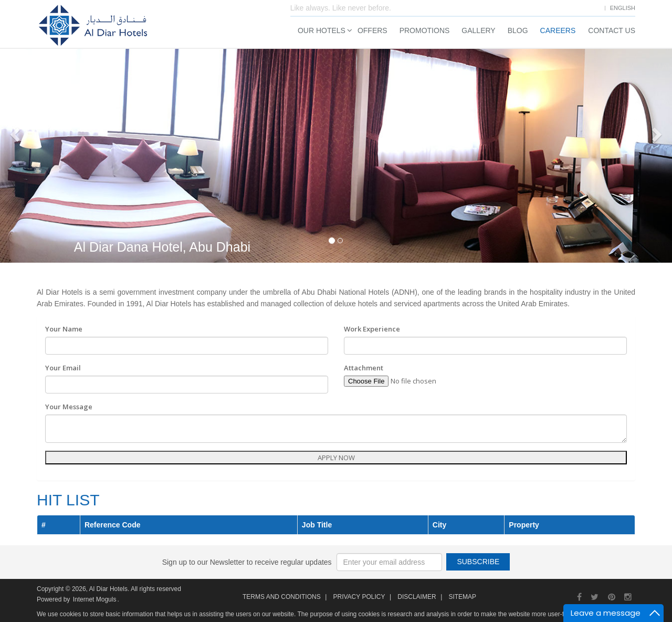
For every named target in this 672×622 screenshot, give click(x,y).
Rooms (467, 158)
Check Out (551, 120)
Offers (372, 30)
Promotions (425, 30)
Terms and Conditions (282, 597)
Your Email (63, 368)
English (623, 8)
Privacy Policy (359, 597)
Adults (519, 158)
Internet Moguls (95, 599)
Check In (470, 120)
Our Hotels (322, 30)
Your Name (64, 329)
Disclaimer (417, 597)
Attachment (364, 368)
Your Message (69, 407)
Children (575, 158)
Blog (518, 30)
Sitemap (462, 597)
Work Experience (372, 329)
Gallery (478, 30)
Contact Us (612, 30)
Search (532, 223)
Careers (558, 30)
